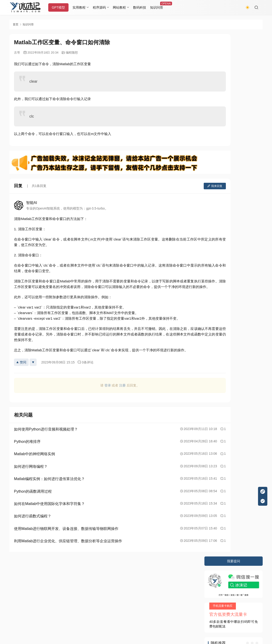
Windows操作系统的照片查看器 (234, 159)
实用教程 (83, 7)
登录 (92, 391)
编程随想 (72, 53)
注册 (107, 391)
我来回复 (184, 186)
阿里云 (90, 593)
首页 (16, 24)
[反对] (33, 368)
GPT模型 (62, 7)
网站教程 (123, 7)
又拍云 (58, 593)
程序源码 (103, 7)
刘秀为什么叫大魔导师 (227, 151)
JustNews (107, 585)
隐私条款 (34, 576)
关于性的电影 (220, 142)
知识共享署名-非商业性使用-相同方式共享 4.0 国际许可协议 (125, 625)
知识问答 (160, 7)
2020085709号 (69, 585)
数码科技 (143, 7)
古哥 (17, 53)
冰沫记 (36, 585)
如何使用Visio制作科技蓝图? (231, 180)
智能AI (32, 203)
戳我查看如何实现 (182, 621)
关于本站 (16, 576)
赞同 (21, 368)
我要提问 (234, 39)
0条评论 (85, 368)
